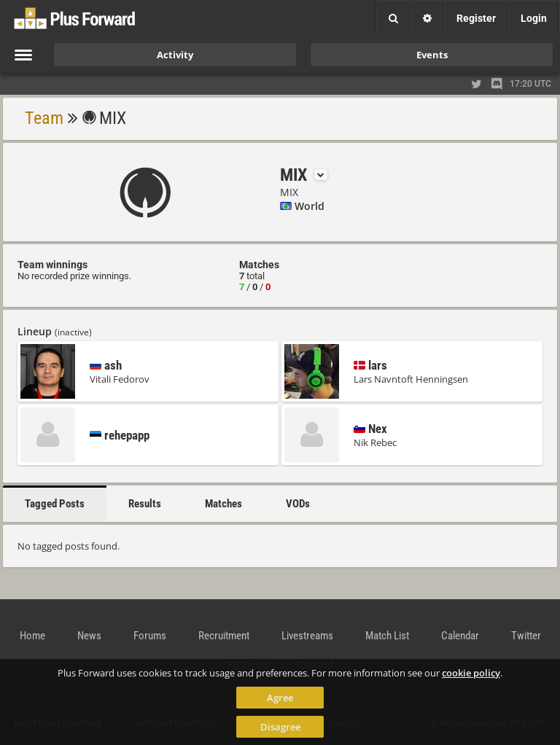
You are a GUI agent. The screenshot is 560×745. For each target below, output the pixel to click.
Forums (150, 636)
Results (145, 504)
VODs (298, 504)
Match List (387, 636)
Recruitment (224, 636)
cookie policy (471, 673)
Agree (280, 698)
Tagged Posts (55, 504)
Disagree (280, 727)
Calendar (460, 636)
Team (44, 118)
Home (32, 636)
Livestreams (307, 636)
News (89, 636)
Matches (223, 504)
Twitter (526, 636)
